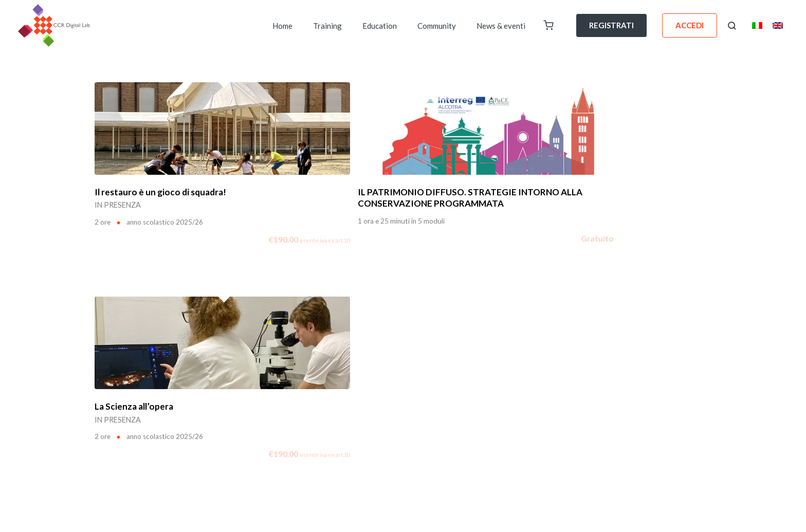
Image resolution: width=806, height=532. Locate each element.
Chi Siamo (111, 374)
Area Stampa (300, 374)
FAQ (226, 374)
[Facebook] (646, 460)
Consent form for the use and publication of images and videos (618, 410)
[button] (732, 26)
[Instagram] (685, 460)
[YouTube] (705, 460)
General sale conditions (676, 396)
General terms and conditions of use (657, 368)
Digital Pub (155, 374)
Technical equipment (680, 424)
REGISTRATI (611, 25)
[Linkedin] (666, 460)
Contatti (256, 374)
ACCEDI (690, 25)
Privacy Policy (690, 382)
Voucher (197, 374)
